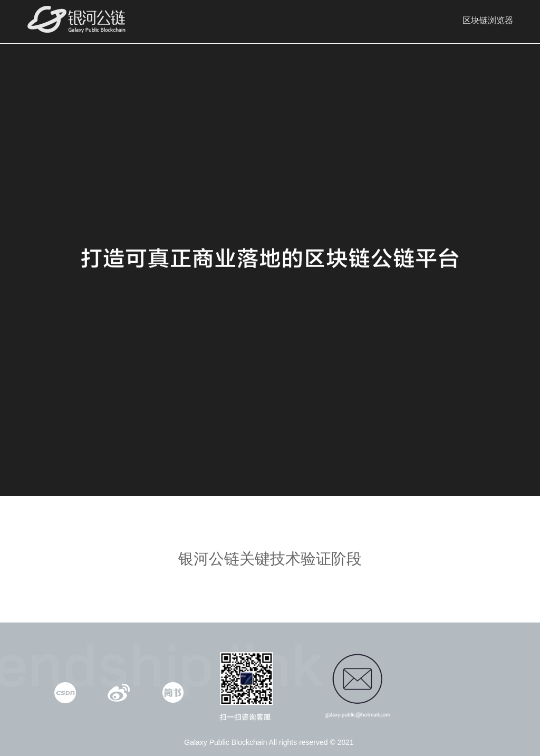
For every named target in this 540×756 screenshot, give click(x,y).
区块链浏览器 (488, 20)
